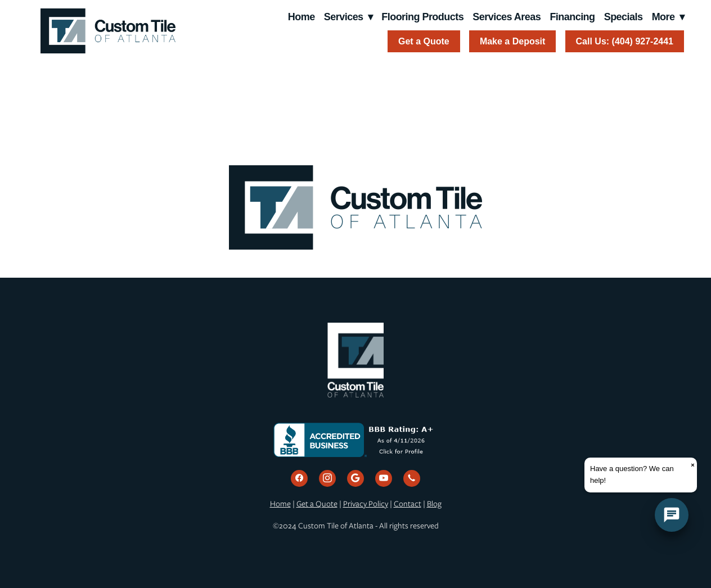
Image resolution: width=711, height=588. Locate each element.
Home (301, 17)
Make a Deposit (512, 41)
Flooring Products (422, 17)
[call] (412, 478)
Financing (572, 17)
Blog (434, 504)
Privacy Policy (366, 504)
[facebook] (299, 478)
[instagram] (327, 478)
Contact (408, 504)
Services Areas (507, 17)
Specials (624, 17)
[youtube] (384, 478)
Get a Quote (424, 41)
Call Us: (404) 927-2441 (625, 41)
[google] (355, 478)
